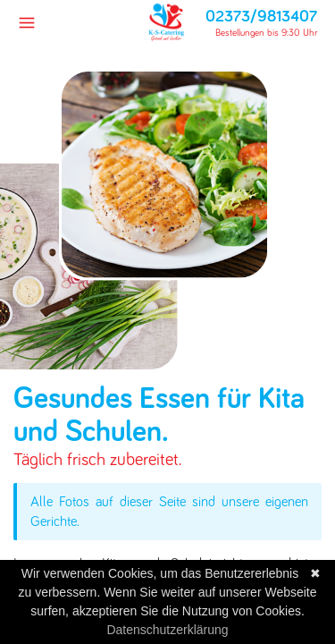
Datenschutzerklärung (167, 630)
